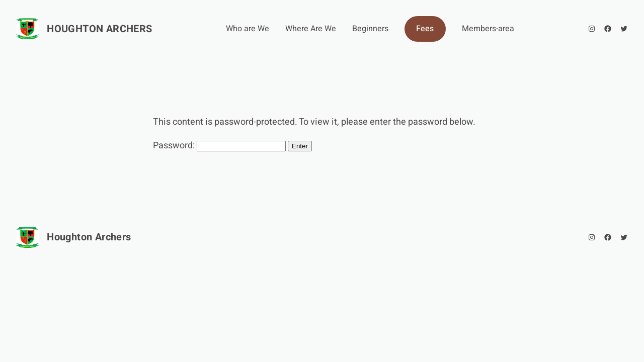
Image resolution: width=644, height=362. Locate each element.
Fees (425, 29)
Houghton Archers (99, 29)
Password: (219, 146)
